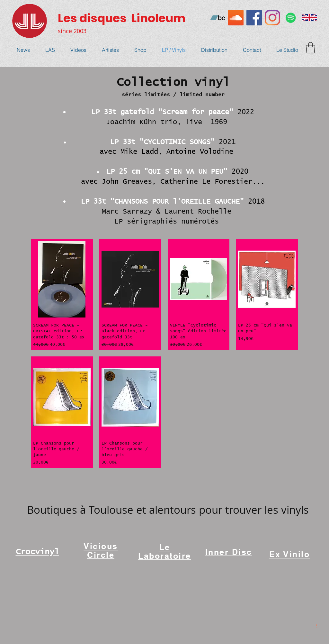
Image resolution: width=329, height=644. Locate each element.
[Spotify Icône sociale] (291, 18)
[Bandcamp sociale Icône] (218, 18)
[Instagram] (272, 18)
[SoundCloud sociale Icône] (236, 18)
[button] (311, 48)
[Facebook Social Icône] (254, 18)
